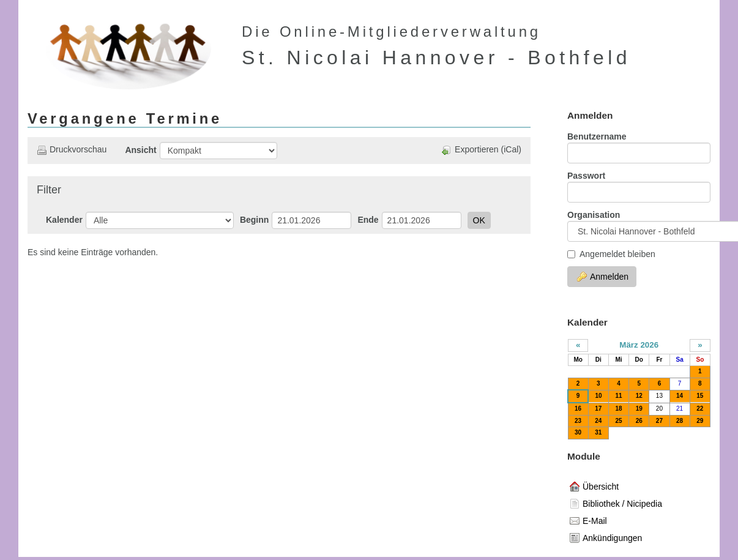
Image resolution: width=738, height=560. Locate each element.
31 (598, 432)
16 (578, 409)
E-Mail (588, 521)
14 (680, 396)
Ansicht (140, 150)
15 (700, 396)
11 (618, 396)
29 (700, 421)
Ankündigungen (606, 538)
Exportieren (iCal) (482, 150)
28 (680, 421)
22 (700, 409)
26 (639, 421)
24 (598, 421)
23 (578, 421)
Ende (368, 220)
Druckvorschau (72, 150)
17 (598, 409)
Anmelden (603, 277)
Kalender (64, 220)
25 (618, 421)
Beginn (254, 220)
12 (639, 396)
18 (618, 409)
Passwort (586, 176)
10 (598, 396)
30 (578, 432)
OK (479, 220)
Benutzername (597, 136)
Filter (49, 190)
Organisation (594, 215)
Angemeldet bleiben (611, 254)
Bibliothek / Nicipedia (616, 504)
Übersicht (594, 487)
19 (639, 409)
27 (659, 421)
